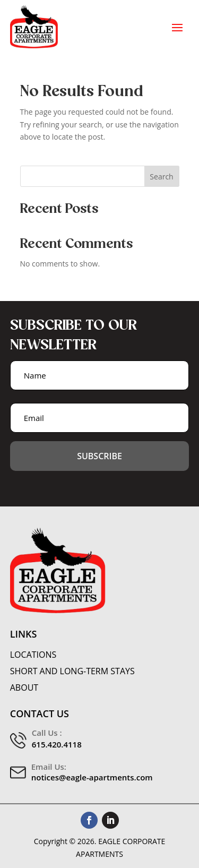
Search (161, 177)
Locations (33, 655)
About (24, 688)
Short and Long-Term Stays (72, 671)
